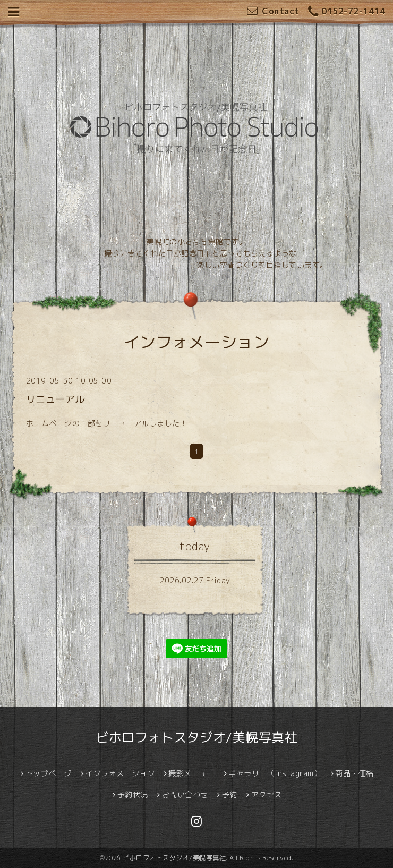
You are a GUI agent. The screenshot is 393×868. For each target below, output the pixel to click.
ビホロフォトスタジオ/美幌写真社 (196, 737)
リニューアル (55, 399)
